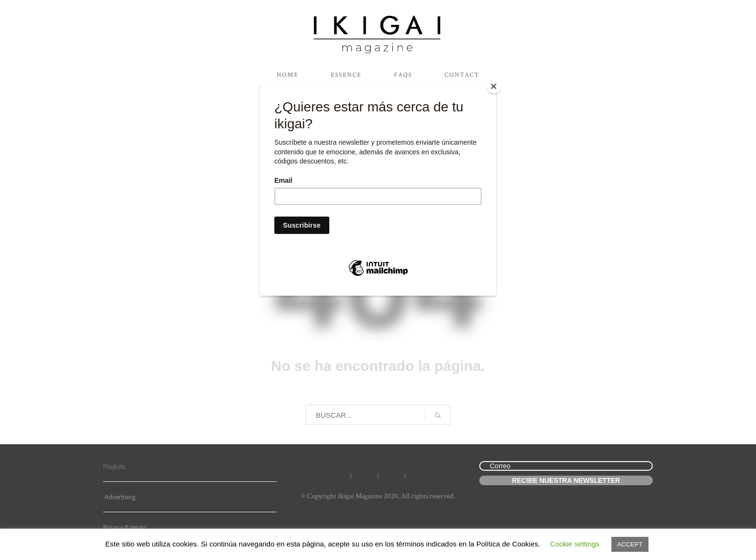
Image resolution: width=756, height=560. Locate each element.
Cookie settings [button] (574, 544)
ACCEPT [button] (630, 544)
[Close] (494, 86)
